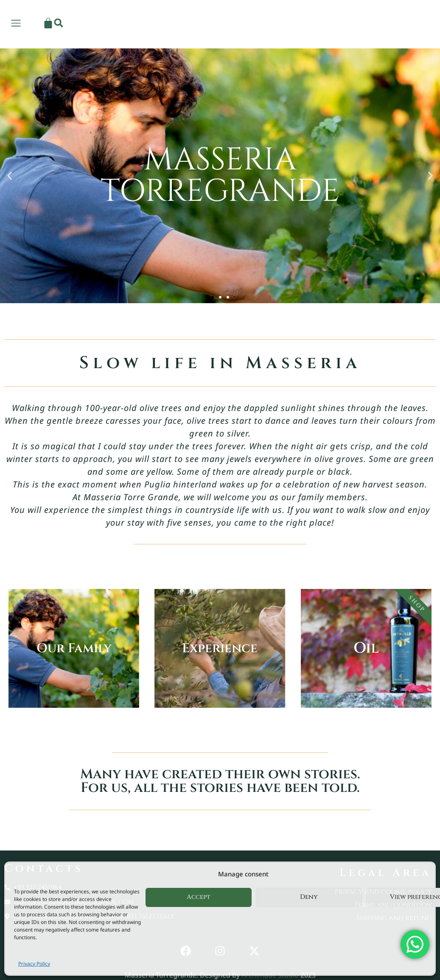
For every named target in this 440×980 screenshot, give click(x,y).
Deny (309, 897)
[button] (419, 23)
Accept (199, 897)
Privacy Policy (34, 964)
